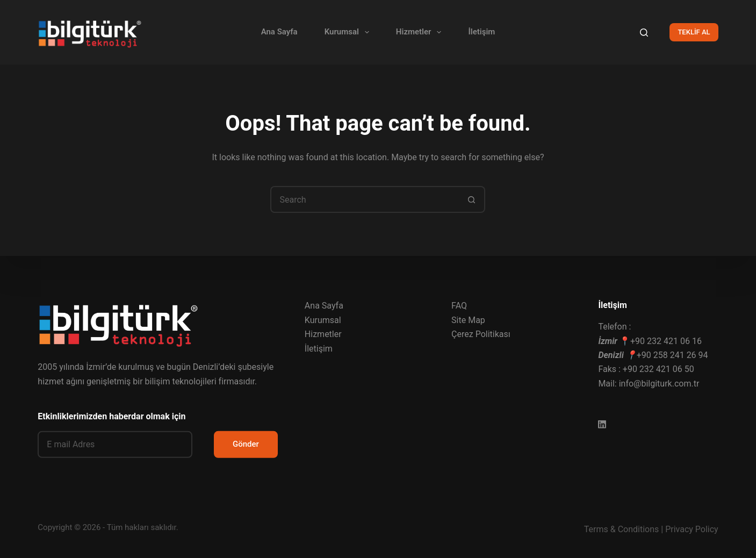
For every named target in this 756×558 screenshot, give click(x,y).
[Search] (644, 33)
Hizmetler (421, 32)
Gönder (246, 444)
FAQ (459, 306)
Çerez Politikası (481, 334)
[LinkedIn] (602, 424)
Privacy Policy (692, 529)
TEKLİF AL (694, 32)
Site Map (468, 320)
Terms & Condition (619, 529)
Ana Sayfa (279, 32)
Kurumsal (349, 32)
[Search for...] (364, 199)
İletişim (481, 32)
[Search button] (472, 199)
